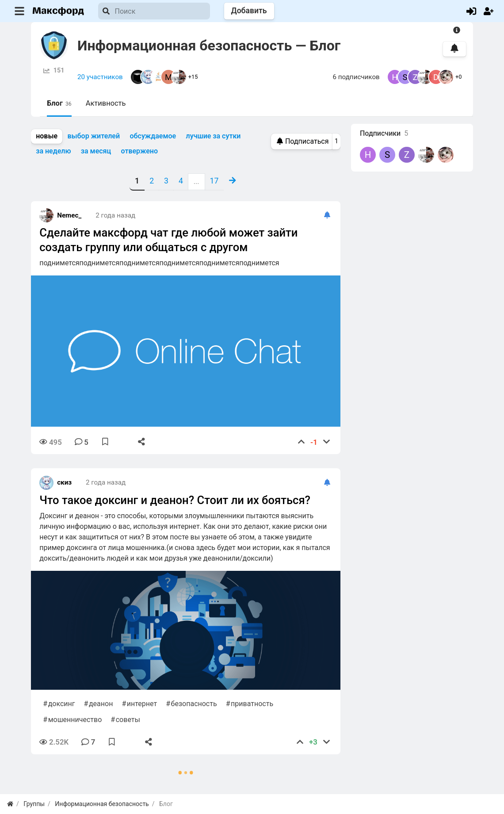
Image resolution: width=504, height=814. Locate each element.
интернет (142, 704)
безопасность (194, 704)
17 (214, 181)
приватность (252, 704)
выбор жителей (94, 136)
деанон (101, 704)
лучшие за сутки (214, 136)
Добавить (249, 11)
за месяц (96, 151)
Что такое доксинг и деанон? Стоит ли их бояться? (175, 500)
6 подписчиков (356, 77)
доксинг (62, 704)
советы (128, 720)
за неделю (53, 151)
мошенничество (75, 720)
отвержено (139, 151)
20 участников (100, 77)
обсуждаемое (153, 136)
